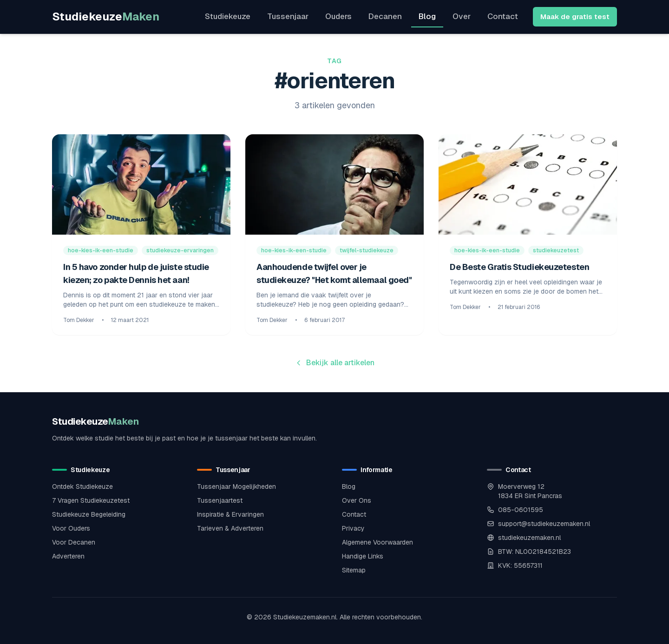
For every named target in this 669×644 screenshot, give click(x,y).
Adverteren (68, 556)
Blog (427, 16)
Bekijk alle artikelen (335, 363)
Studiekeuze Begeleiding (89, 514)
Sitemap (354, 570)
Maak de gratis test (575, 16)
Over (462, 16)
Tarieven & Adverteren (230, 528)
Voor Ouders (71, 528)
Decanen (385, 16)
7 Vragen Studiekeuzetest (91, 500)
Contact (503, 16)
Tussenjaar (288, 16)
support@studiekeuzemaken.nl (544, 524)
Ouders (338, 16)
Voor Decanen (74, 542)
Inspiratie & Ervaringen (230, 514)
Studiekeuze (106, 16)
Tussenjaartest (220, 500)
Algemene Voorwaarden (377, 542)
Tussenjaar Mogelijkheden (236, 486)
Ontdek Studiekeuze (82, 486)
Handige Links (363, 556)
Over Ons (357, 500)
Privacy (353, 528)
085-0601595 (521, 510)
